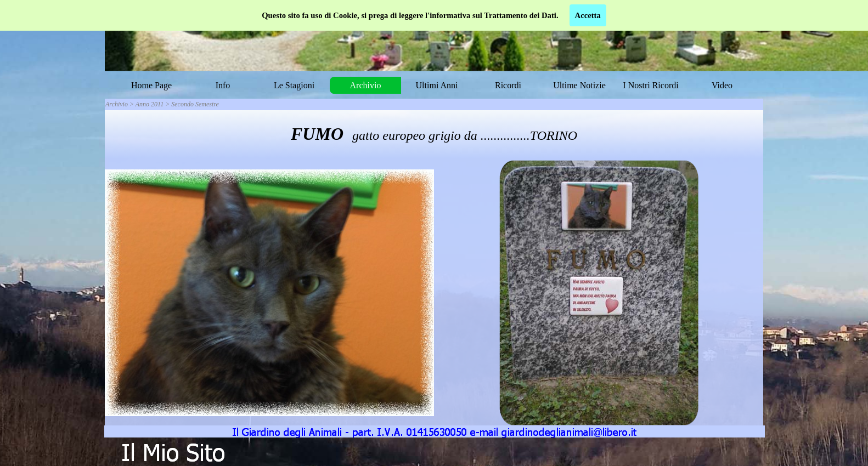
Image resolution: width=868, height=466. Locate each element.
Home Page (151, 85)
